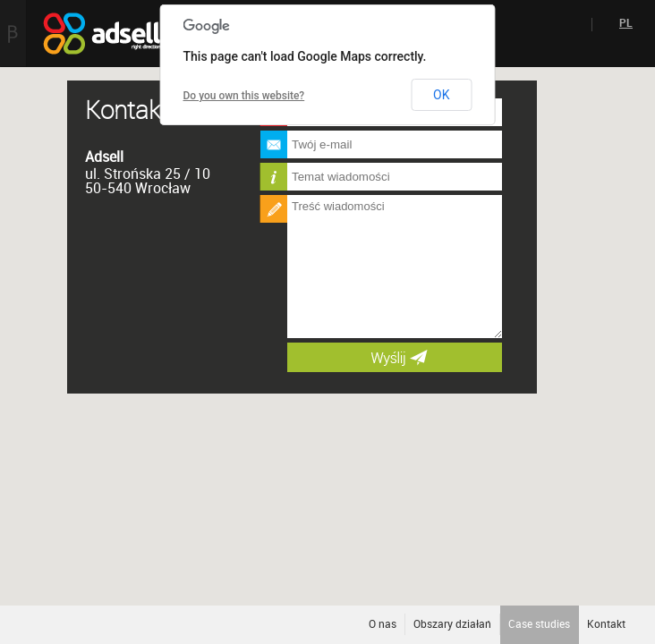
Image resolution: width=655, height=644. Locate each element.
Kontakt (606, 624)
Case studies (539, 624)
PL (626, 23)
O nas (383, 624)
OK (441, 95)
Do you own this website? (244, 96)
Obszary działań (452, 624)
